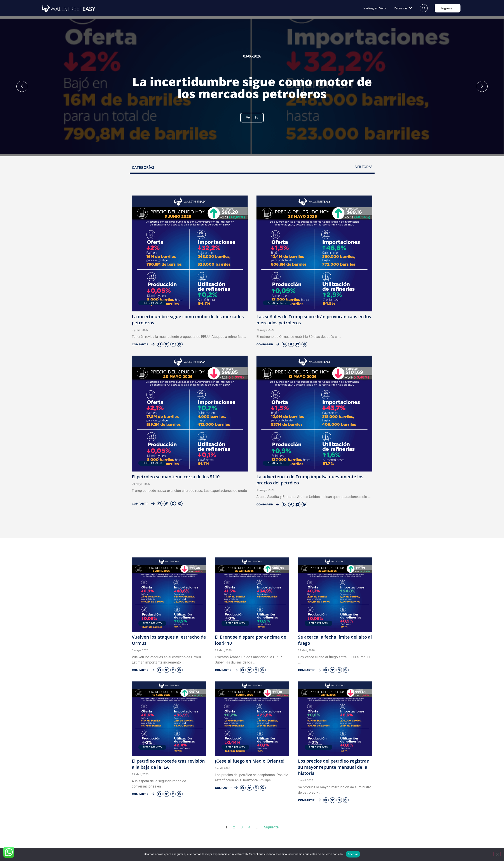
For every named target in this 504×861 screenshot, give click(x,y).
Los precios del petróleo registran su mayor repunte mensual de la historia (334, 767)
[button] (403, 8)
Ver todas (364, 167)
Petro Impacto (152, 303)
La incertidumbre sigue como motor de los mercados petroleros (252, 87)
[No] (497, 854)
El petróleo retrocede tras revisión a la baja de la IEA (168, 764)
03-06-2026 (252, 56)
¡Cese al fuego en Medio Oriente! (250, 761)
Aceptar (353, 854)
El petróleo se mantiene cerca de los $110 (176, 477)
